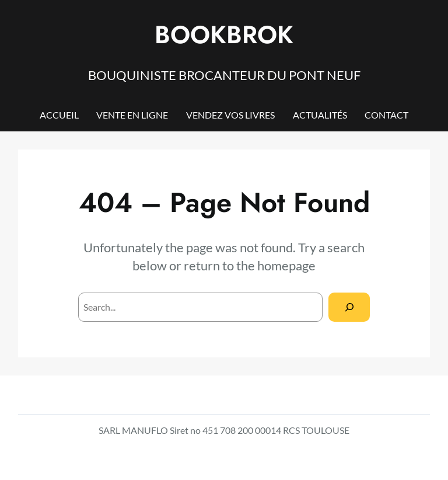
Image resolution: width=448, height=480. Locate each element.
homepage (286, 265)
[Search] (349, 307)
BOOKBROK (224, 35)
